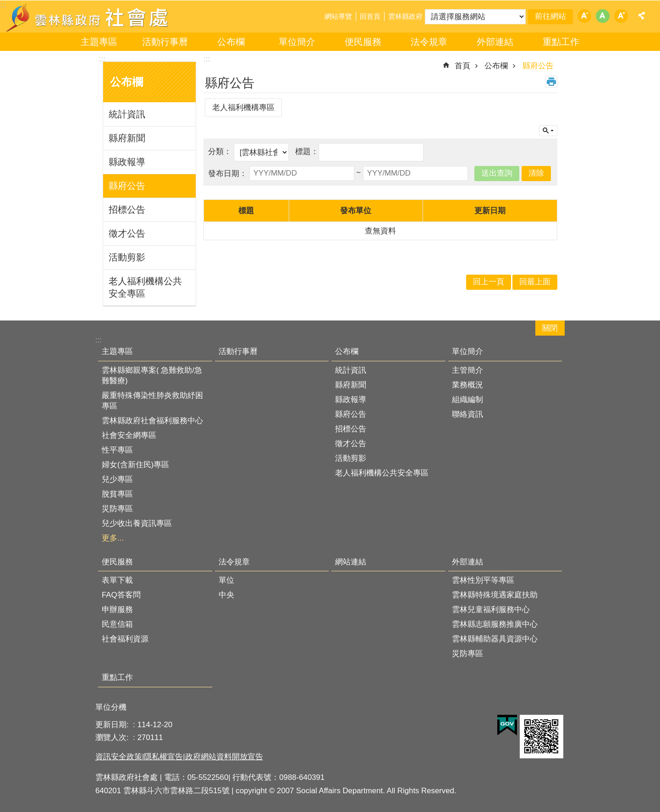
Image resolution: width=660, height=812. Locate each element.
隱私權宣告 (163, 757)
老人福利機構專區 (243, 108)
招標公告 (127, 210)
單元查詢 (548, 131)
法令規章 (429, 42)
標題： (307, 152)
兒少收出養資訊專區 (137, 523)
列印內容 (551, 82)
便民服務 (363, 42)
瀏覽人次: (113, 737)
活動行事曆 (165, 42)
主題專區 (99, 42)
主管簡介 (467, 370)
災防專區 (117, 509)
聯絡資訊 (467, 414)
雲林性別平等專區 (483, 580)
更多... (113, 538)
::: (102, 59)
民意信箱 (117, 624)
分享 (642, 16)
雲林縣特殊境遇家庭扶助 (495, 595)
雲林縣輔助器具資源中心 (495, 639)
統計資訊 (127, 114)
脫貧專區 (117, 494)
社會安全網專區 (129, 435)
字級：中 (603, 16)
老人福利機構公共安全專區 (145, 287)
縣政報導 (127, 162)
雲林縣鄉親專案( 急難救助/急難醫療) (152, 376)
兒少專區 (117, 479)
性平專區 (117, 450)
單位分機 (111, 707)
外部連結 (495, 42)
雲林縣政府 (405, 16)
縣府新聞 (127, 138)
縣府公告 (127, 186)
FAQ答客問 (121, 595)
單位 (226, 580)
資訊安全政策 (119, 757)
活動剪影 (127, 257)
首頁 (462, 66)
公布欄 (231, 42)
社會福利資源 (125, 639)
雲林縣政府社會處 (88, 17)
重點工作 (561, 42)
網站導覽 (338, 16)
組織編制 (467, 400)
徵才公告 (127, 233)
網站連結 (351, 562)
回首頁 (370, 16)
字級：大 (621, 16)
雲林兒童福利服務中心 (491, 610)
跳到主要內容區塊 (5, 5)
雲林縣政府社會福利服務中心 (152, 421)
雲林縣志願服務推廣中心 (495, 624)
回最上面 (535, 282)
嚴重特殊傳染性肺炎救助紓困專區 (152, 401)
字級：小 (584, 16)
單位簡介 (297, 42)
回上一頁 (489, 282)
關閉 (550, 328)
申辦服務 (117, 610)
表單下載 (117, 580)
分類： (221, 152)
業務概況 (467, 385)
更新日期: (113, 725)
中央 (226, 595)
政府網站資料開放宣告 (224, 757)
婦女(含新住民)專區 (135, 465)
